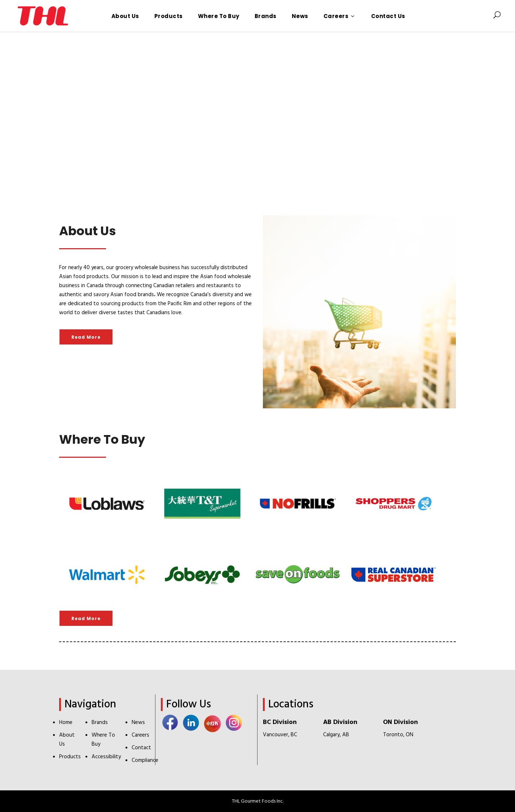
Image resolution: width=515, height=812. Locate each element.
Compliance (145, 760)
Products (70, 757)
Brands (100, 723)
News (138, 723)
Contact (141, 748)
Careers (140, 735)
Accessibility (106, 757)
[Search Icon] (497, 16)
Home (66, 723)
